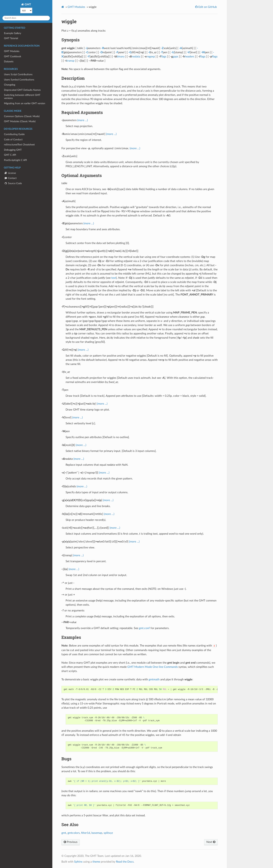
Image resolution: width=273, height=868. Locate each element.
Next (211, 842)
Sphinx (78, 862)
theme (96, 862)
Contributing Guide (14, 134)
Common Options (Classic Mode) (22, 116)
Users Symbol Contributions (19, 80)
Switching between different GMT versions (22, 97)
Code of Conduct (13, 140)
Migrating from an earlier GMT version (25, 103)
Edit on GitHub (207, 7)
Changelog (10, 85)
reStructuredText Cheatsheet (19, 145)
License (10, 173)
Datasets (9, 62)
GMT (27, 5)
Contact (10, 178)
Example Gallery (13, 33)
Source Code (13, 183)
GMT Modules (12, 51)
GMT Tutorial (11, 38)
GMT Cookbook (13, 56)
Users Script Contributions (18, 74)
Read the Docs (125, 862)
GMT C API (10, 155)
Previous (71, 842)
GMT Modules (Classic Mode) (20, 121)
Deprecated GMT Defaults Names (22, 90)
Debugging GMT (13, 150)
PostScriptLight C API (15, 160)
